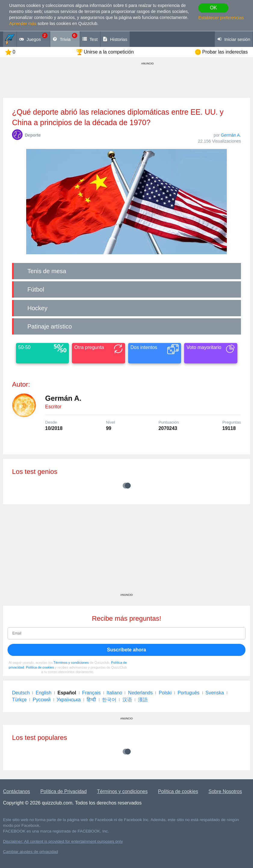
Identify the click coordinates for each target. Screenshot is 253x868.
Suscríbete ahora (127, 650)
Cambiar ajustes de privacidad (31, 852)
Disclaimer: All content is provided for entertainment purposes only (63, 841)
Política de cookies (40, 667)
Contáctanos (17, 791)
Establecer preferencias (221, 18)
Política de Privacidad (63, 791)
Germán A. (231, 135)
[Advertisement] (127, 551)
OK (213, 8)
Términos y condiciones (71, 663)
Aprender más (23, 23)
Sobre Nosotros (225, 791)
